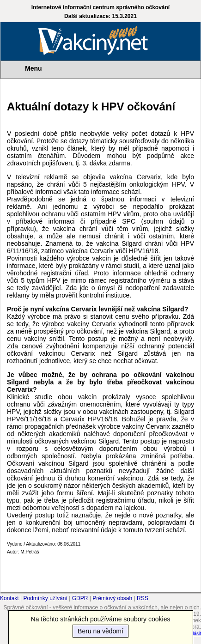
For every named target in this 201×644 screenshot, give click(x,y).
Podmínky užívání (46, 598)
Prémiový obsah (112, 598)
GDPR (80, 598)
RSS (143, 598)
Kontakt (9, 598)
